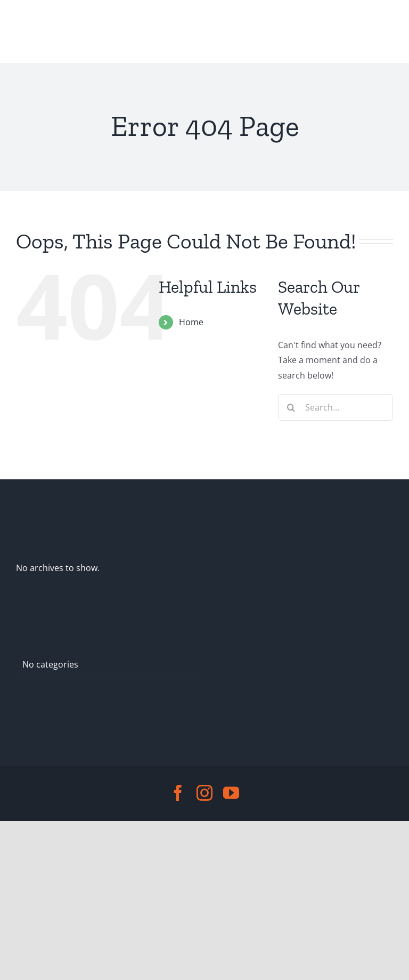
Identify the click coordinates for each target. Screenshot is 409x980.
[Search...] (336, 407)
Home (191, 322)
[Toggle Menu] (26, 31)
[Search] (291, 407)
